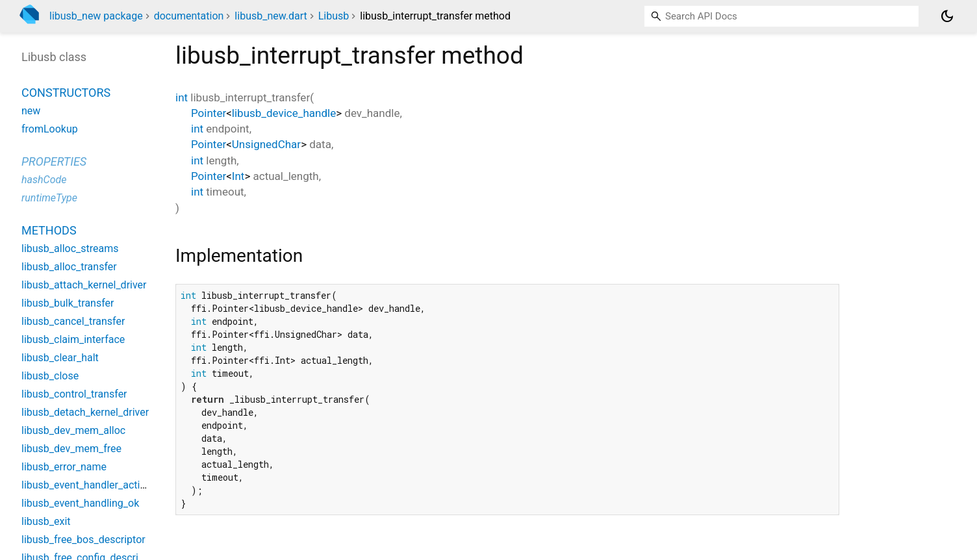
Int (238, 176)
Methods (49, 230)
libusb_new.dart (271, 16)
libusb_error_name (64, 467)
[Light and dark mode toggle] (947, 16)
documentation (189, 16)
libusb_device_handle (284, 113)
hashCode (44, 180)
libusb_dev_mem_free (71, 449)
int (182, 97)
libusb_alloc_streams (70, 248)
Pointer (209, 113)
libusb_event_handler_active (86, 485)
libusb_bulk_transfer (68, 303)
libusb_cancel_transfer (73, 321)
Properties (54, 161)
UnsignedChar (266, 144)
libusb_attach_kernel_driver (84, 285)
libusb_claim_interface (73, 339)
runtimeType (49, 198)
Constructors (66, 93)
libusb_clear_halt (60, 358)
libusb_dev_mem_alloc (73, 430)
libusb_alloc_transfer (69, 267)
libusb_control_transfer (74, 394)
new (31, 111)
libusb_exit (46, 521)
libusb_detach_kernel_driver (85, 412)
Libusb (334, 16)
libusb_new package (96, 16)
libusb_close (50, 376)
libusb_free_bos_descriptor (83, 540)
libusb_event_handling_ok (80, 503)
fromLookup (50, 129)
